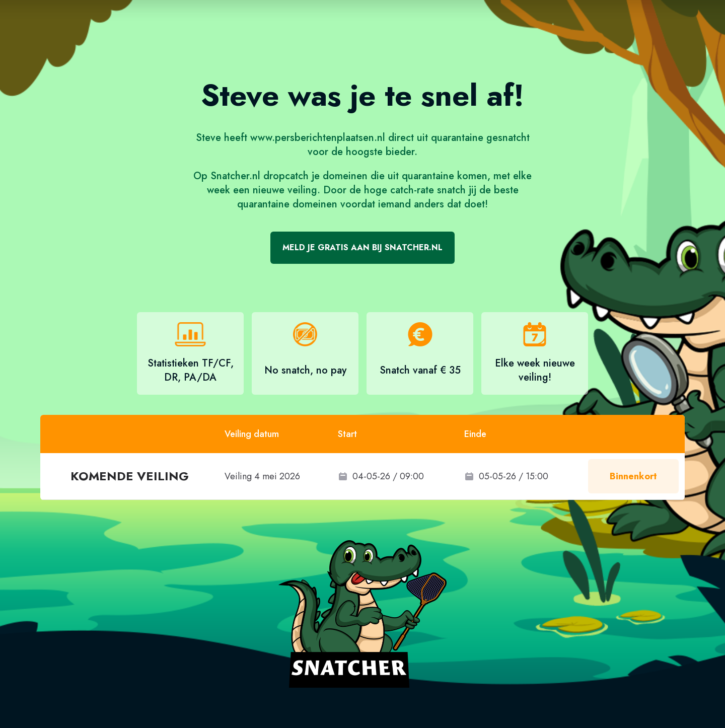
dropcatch (286, 176)
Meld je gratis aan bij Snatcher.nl (362, 247)
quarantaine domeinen (287, 204)
